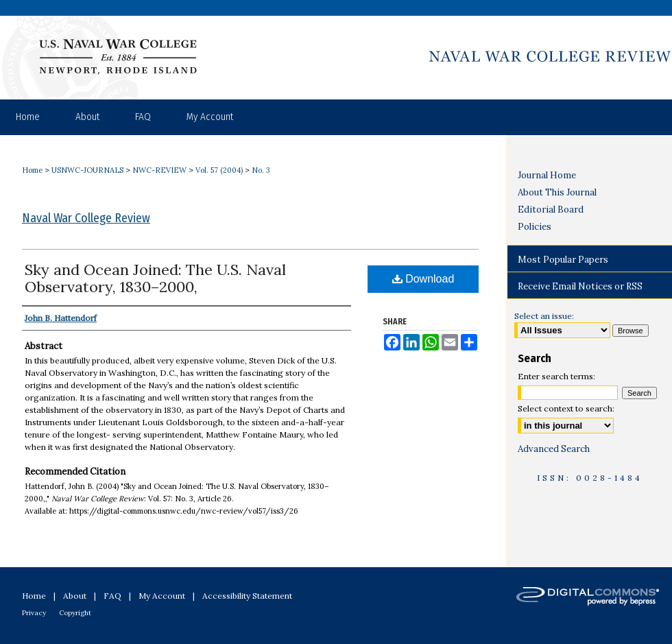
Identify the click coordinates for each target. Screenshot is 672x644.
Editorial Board (551, 210)
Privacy (34, 613)
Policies (535, 227)
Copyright (75, 613)
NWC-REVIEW (159, 170)
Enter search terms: (556, 376)
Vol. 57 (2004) (219, 170)
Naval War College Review (86, 218)
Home (32, 170)
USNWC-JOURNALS (87, 170)
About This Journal (557, 192)
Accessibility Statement (247, 596)
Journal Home (547, 175)
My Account (162, 596)
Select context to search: (566, 408)
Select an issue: (544, 316)
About (75, 596)
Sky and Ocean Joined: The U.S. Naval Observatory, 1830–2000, (155, 278)
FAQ (112, 596)
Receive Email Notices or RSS (580, 286)
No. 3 (261, 170)
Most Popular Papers (563, 260)
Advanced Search (554, 449)
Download (423, 279)
